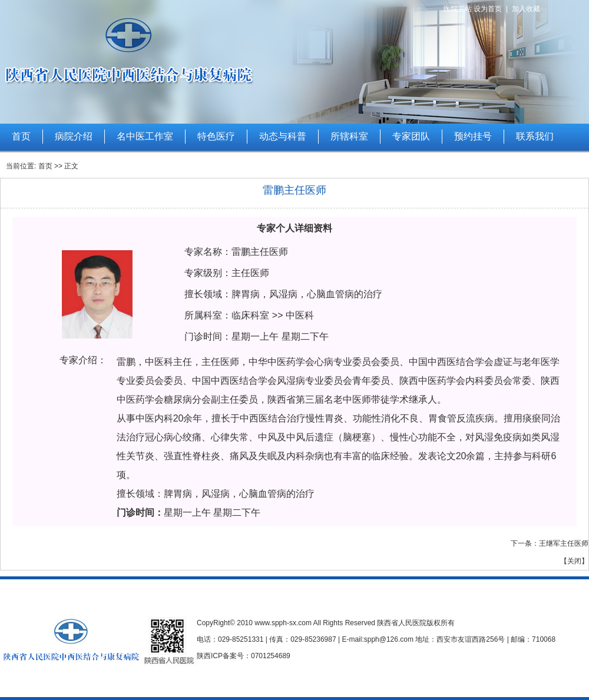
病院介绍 (74, 136)
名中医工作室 (145, 136)
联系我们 (535, 136)
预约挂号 (473, 136)
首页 (21, 136)
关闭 (574, 561)
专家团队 (411, 136)
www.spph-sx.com (283, 623)
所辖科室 (349, 136)
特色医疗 (216, 136)
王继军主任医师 (564, 543)
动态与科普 (283, 136)
